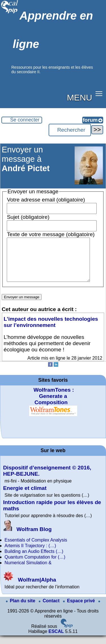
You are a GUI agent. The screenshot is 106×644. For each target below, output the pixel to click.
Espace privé (80, 609)
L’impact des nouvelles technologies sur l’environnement (51, 331)
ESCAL (56, 640)
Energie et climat (25, 497)
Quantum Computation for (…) (35, 566)
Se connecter (25, 120)
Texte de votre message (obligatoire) (51, 234)
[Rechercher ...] (70, 130)
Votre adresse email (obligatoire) (46, 200)
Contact (50, 609)
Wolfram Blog (27, 538)
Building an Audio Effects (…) (34, 560)
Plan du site (21, 609)
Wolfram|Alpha (30, 588)
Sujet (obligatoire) (28, 217)
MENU (80, 97)
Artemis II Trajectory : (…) (30, 554)
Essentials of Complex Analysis (36, 548)
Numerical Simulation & (28, 571)
